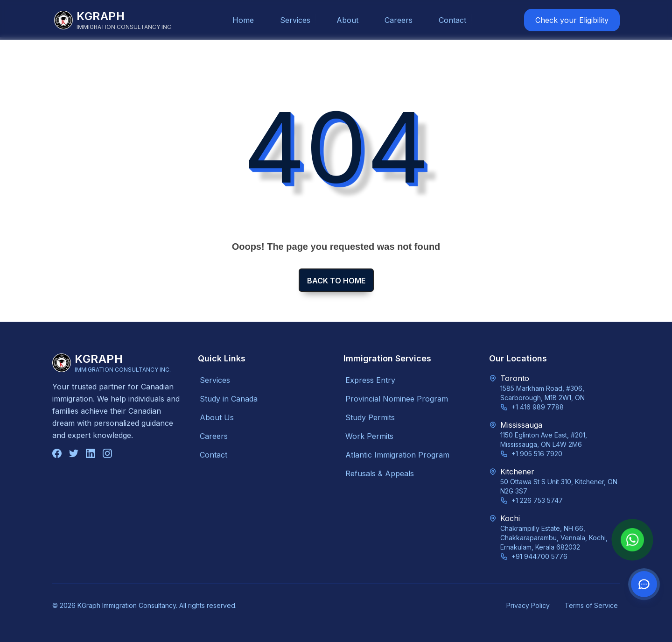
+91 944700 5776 (539, 556)
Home (243, 20)
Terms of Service (591, 605)
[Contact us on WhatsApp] (644, 584)
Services (295, 20)
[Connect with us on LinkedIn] (91, 453)
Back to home (336, 281)
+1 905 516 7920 (537, 454)
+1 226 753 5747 (537, 500)
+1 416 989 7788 (538, 407)
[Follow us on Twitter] (74, 453)
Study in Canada (229, 399)
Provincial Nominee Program (397, 399)
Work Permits (369, 436)
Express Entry (370, 380)
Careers (399, 20)
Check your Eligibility (572, 20)
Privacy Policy (528, 605)
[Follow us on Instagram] (107, 453)
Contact (452, 20)
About (347, 20)
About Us (217, 417)
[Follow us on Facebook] (57, 453)
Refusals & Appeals (380, 473)
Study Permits (370, 417)
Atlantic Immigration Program (397, 455)
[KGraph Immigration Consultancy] (113, 20)
